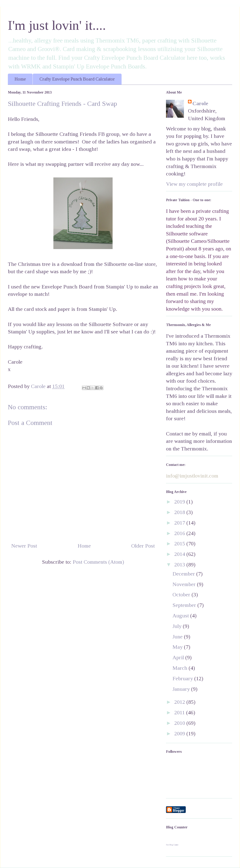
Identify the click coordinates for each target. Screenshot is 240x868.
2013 (180, 565)
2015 (180, 544)
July (178, 626)
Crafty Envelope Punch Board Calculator (77, 79)
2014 (180, 554)
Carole (200, 103)
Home (20, 79)
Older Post (143, 546)
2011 (180, 712)
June (178, 637)
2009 (180, 734)
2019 (180, 502)
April (179, 657)
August (181, 616)
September (185, 605)
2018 (180, 512)
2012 (180, 702)
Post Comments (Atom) (98, 562)
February (183, 678)
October (182, 595)
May (178, 647)
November (185, 584)
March (181, 668)
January (182, 689)
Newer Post (24, 546)
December (184, 574)
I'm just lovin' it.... (57, 25)
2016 (180, 533)
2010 (180, 723)
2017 (180, 523)
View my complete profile (194, 184)
